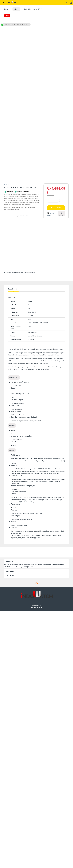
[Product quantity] (53, 458)
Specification (13, 546)
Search (63, 3)
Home (6, 9)
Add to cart (57, 465)
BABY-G (16, 9)
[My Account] (67, 3)
